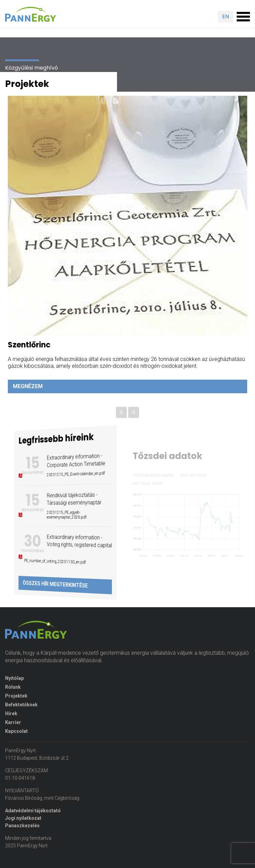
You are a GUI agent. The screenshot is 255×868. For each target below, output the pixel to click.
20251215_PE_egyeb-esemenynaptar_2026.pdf (66, 515)
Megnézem (28, 386)
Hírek (11, 713)
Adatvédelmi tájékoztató (33, 811)
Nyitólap (14, 678)
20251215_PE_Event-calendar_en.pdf (72, 474)
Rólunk (13, 687)
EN (225, 16)
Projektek (16, 696)
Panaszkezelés (22, 826)
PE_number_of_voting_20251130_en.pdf (58, 562)
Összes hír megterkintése (59, 584)
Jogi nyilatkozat (23, 818)
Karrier (13, 722)
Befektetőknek (21, 705)
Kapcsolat (16, 731)
